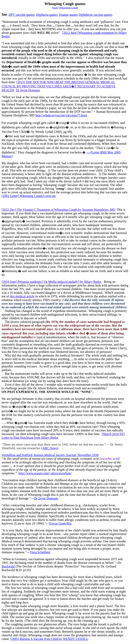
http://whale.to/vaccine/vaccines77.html (61, 115)
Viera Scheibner (40, 552)
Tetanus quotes (68, 15)
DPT (22, 15)
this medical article (22, 296)
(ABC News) (50, 448)
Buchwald (8, 566)
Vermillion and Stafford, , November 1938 (50, 455)
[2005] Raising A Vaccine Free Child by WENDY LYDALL (49, 639)
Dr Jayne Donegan (28, 90)
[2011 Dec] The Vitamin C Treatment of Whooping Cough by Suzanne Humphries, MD (58, 210)
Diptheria (47, 15)
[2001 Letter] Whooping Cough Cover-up (29, 196)
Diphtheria (96, 15)
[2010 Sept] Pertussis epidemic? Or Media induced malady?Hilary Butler (52, 282)
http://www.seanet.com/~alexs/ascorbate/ (45, 473)
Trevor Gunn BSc (60, 523)
